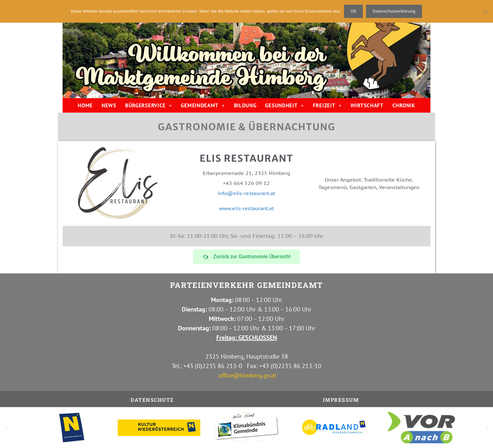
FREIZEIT (327, 106)
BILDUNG (245, 105)
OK (353, 11)
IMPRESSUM (341, 400)
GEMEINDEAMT (203, 106)
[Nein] (485, 11)
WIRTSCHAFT (367, 105)
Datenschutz (152, 400)
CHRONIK (404, 105)
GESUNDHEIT (284, 106)
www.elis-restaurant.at (246, 208)
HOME (85, 105)
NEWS (109, 105)
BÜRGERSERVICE (149, 106)
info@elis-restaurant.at (246, 193)
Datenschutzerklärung (394, 11)
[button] (6, 428)
